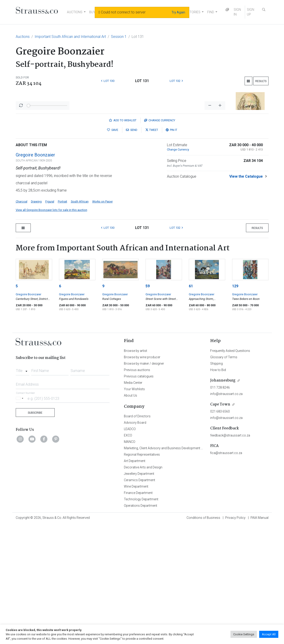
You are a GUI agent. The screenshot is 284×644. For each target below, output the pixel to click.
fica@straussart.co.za (226, 572)
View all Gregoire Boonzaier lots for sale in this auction (51, 329)
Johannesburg (223, 500)
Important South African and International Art (70, 37)
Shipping (216, 483)
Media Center (133, 502)
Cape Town (220, 524)
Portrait (63, 321)
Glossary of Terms (224, 477)
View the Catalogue (246, 296)
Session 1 (119, 37)
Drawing (36, 321)
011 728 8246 (220, 507)
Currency (160, 240)
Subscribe (35, 532)
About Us (130, 515)
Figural (50, 321)
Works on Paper (102, 321)
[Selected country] (20, 518)
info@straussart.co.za (226, 513)
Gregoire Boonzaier (35, 274)
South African (80, 321)
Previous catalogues (139, 496)
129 (235, 406)
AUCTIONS (75, 12)
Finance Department (138, 612)
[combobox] (23, 489)
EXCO (128, 555)
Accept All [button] (269, 634)
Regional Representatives (142, 574)
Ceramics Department (139, 600)
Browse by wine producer (142, 477)
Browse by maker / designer (144, 483)
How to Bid (218, 489)
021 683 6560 (220, 531)
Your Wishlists (134, 509)
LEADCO (130, 548)
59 (148, 406)
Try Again (178, 12)
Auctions (23, 37)
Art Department (135, 580)
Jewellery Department (139, 593)
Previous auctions (137, 489)
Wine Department (136, 606)
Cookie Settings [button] (244, 634)
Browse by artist (136, 470)
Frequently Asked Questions (230, 470)
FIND (211, 12)
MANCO (130, 561)
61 (191, 406)
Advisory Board (135, 542)
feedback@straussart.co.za (230, 555)
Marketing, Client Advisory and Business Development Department (171, 568)
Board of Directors (137, 536)
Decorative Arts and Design (143, 587)
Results (261, 81)
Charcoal (22, 321)
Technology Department (141, 619)
